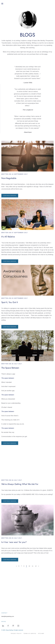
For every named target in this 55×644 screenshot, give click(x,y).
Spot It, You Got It (10, 302)
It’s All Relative (8, 237)
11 (33, 566)
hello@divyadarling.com (8, 616)
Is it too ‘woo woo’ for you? (14, 542)
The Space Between (10, 368)
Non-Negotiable (9, 178)
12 (36, 566)
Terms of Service (30, 633)
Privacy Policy (16, 633)
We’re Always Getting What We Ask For (20, 484)
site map (41, 633)
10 (29, 566)
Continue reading (10, 196)
